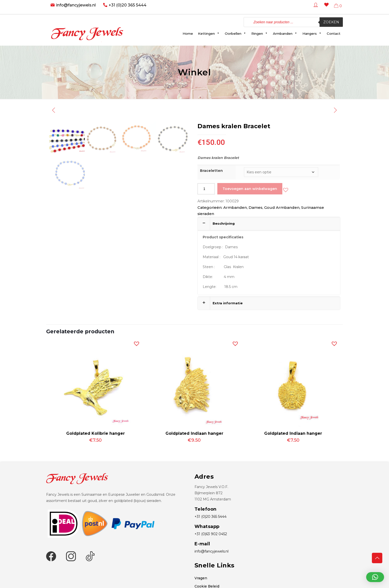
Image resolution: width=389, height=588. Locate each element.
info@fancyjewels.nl (76, 5)
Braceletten (211, 171)
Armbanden (235, 207)
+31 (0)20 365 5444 (128, 5)
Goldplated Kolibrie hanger (96, 433)
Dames (256, 207)
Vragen (201, 578)
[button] (285, 189)
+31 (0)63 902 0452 (211, 534)
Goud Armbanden (282, 207)
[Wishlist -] (325, 8)
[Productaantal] (206, 189)
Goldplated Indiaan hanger (194, 433)
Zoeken (331, 22)
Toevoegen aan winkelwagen (250, 189)
